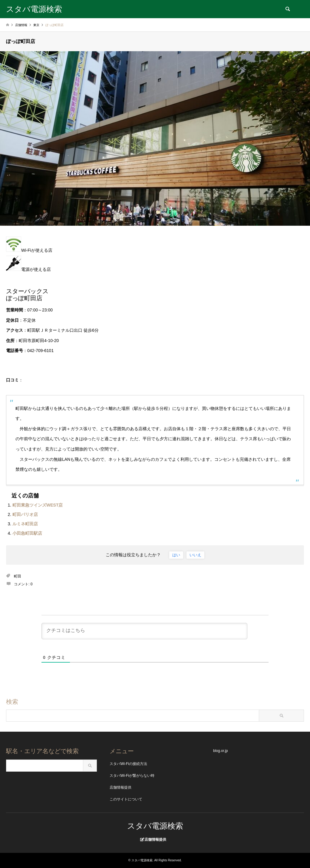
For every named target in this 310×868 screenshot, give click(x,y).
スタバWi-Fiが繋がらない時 (132, 776)
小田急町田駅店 (27, 533)
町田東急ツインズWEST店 (38, 505)
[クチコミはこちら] (144, 631)
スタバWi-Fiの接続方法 (128, 764)
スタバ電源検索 (155, 826)
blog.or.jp (221, 751)
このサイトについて (126, 799)
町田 (18, 576)
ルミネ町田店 (25, 524)
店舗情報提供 (120, 787)
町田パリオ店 (25, 514)
